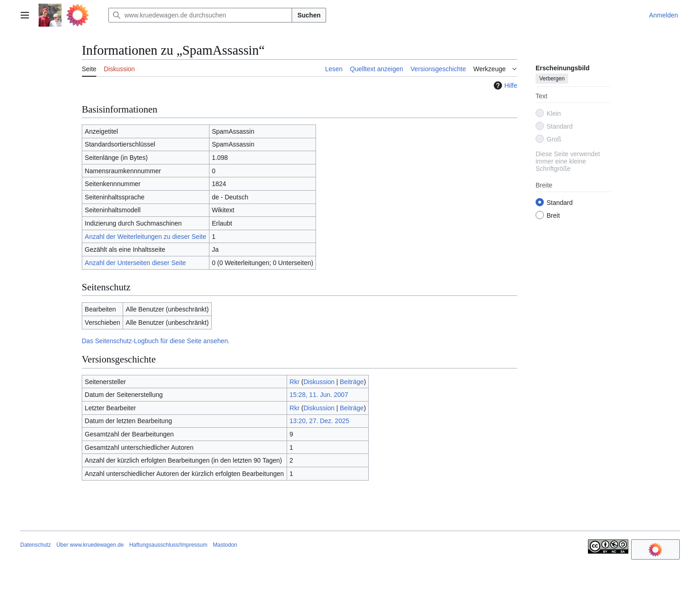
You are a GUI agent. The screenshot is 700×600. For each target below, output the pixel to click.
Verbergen (552, 79)
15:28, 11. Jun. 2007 (319, 395)
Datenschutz (36, 545)
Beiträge (352, 382)
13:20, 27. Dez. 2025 (319, 421)
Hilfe (504, 85)
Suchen (309, 15)
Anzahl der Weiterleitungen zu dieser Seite (146, 237)
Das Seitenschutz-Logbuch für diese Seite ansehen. (156, 341)
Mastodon (225, 545)
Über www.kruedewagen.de (90, 545)
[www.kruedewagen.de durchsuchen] (200, 15)
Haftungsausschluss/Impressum (168, 545)
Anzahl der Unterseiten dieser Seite (135, 263)
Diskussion (319, 382)
